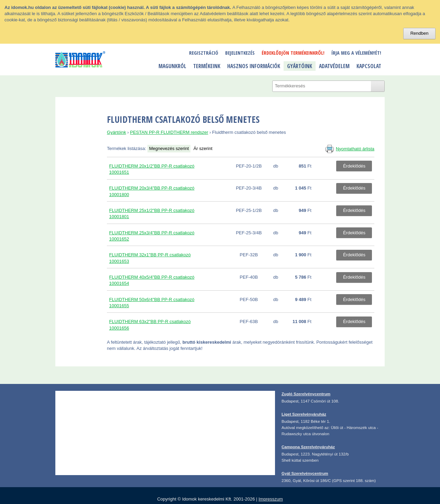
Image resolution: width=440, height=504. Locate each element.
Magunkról (172, 66)
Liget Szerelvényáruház (304, 414)
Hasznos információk (254, 66)
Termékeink (207, 66)
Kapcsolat (369, 66)
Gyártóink (300, 66)
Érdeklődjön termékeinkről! (293, 53)
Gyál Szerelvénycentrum (305, 473)
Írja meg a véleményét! (356, 53)
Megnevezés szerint (169, 148)
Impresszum (271, 499)
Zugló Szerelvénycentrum (306, 394)
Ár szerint (203, 148)
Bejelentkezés (240, 53)
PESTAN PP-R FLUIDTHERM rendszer (169, 132)
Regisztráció (204, 53)
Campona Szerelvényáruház (308, 447)
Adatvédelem (334, 66)
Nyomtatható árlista (355, 149)
